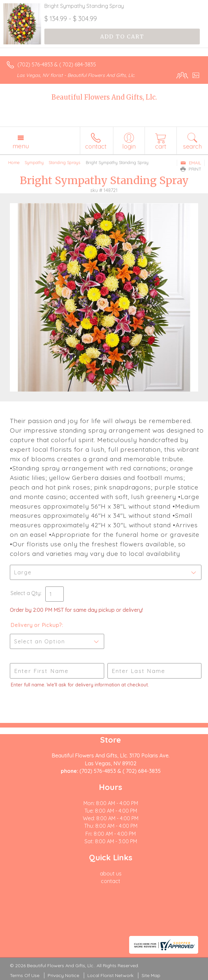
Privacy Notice (63, 975)
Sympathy (34, 162)
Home (14, 162)
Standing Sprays (64, 162)
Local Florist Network (110, 975)
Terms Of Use (25, 975)
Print (191, 169)
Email (191, 163)
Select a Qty (25, 593)
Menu (21, 146)
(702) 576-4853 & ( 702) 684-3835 (57, 64)
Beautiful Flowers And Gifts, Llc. (104, 97)
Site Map (151, 975)
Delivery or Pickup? (36, 625)
